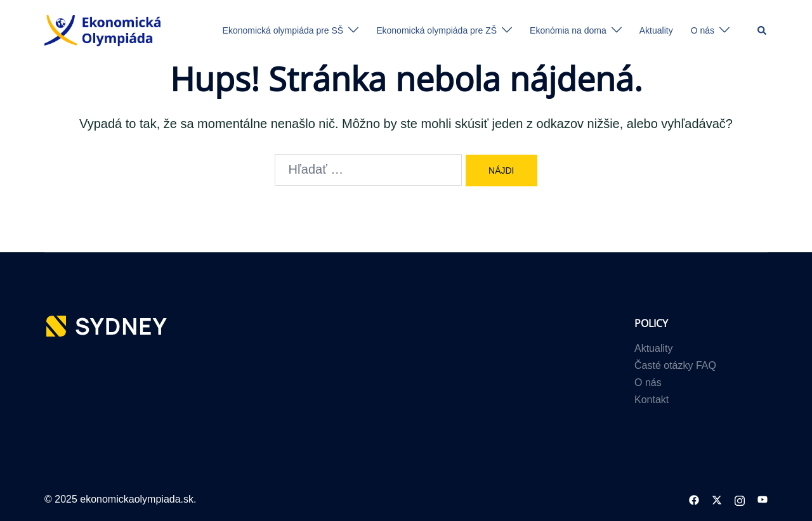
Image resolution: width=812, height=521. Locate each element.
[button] (763, 30)
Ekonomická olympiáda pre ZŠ (436, 30)
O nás (703, 30)
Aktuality (656, 30)
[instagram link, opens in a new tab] (740, 499)
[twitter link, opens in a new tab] (717, 499)
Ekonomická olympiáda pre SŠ (283, 30)
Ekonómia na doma (568, 30)
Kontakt (652, 400)
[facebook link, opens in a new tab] (694, 499)
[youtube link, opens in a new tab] (763, 499)
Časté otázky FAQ (675, 365)
